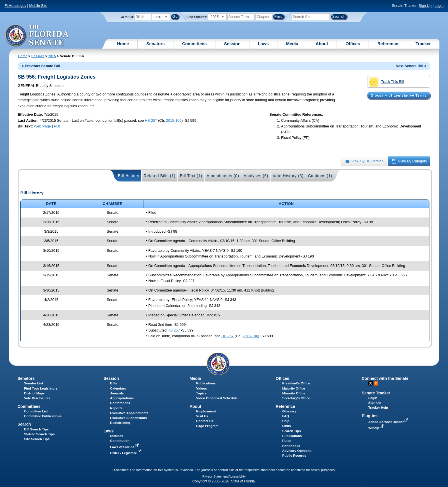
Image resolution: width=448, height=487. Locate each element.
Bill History (129, 176)
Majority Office (294, 388)
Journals (117, 393)
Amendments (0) (223, 176)
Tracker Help (378, 408)
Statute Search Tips (39, 434)
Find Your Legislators (41, 388)
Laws (263, 44)
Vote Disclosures (37, 398)
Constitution (120, 441)
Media (292, 44)
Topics (201, 393)
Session (232, 44)
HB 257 (151, 120)
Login (439, 6)
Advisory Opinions (297, 451)
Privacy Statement (215, 476)
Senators (155, 44)
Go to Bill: (127, 17)
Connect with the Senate (385, 378)
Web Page (42, 126)
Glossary (289, 411)
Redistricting (120, 423)
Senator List (34, 383)
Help (286, 421)
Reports (116, 408)
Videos (202, 388)
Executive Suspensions (128, 418)
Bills (113, 383)
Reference (388, 44)
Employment (206, 411)
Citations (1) (320, 176)
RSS (376, 383)
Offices (353, 44)
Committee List (36, 411)
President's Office (296, 383)
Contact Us (205, 421)
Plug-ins (370, 416)
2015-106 (174, 120)
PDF (57, 126)
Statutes (116, 436)
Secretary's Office (296, 398)
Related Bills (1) (160, 176)
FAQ (286, 416)
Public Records (294, 456)
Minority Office (294, 393)
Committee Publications (43, 416)
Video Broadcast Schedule (217, 398)
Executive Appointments (129, 413)
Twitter (371, 383)
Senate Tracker (376, 393)
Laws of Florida (125, 447)
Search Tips (292, 431)
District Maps (34, 393)
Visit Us (202, 416)
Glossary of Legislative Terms (399, 95)
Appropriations (122, 398)
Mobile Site (38, 6)
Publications (206, 383)
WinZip (376, 428)
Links (287, 426)
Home (123, 44)
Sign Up (425, 6)
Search (24, 424)
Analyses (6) (256, 176)
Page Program (207, 426)
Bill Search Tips (36, 429)
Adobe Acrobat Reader (389, 422)
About (322, 44)
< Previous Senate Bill (41, 66)
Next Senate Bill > (411, 66)
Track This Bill (386, 82)
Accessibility (237, 476)
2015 (52, 56)
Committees (194, 44)
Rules (287, 441)
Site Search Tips (37, 439)
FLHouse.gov (15, 6)
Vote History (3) (288, 176)
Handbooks (291, 446)
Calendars (118, 388)
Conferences (120, 403)
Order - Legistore (126, 453)
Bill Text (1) (191, 176)
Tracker (423, 44)
